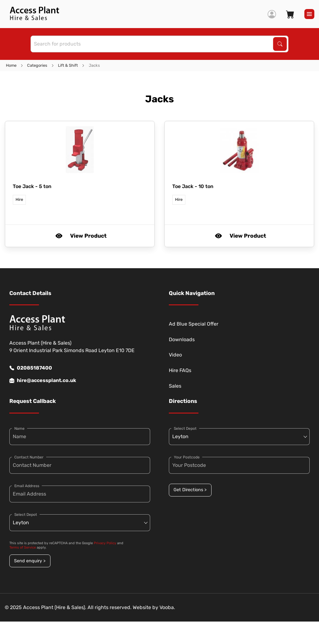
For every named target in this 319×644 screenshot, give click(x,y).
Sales (175, 386)
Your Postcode (187, 457)
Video (175, 355)
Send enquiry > (30, 561)
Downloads (182, 339)
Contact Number (29, 457)
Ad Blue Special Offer (194, 324)
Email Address (27, 486)
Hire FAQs (180, 370)
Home (11, 65)
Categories (37, 65)
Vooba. (167, 607)
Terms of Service (23, 547)
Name (19, 429)
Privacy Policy (105, 543)
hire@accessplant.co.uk (43, 380)
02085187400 (31, 368)
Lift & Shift (68, 65)
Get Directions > (190, 490)
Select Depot (26, 515)
